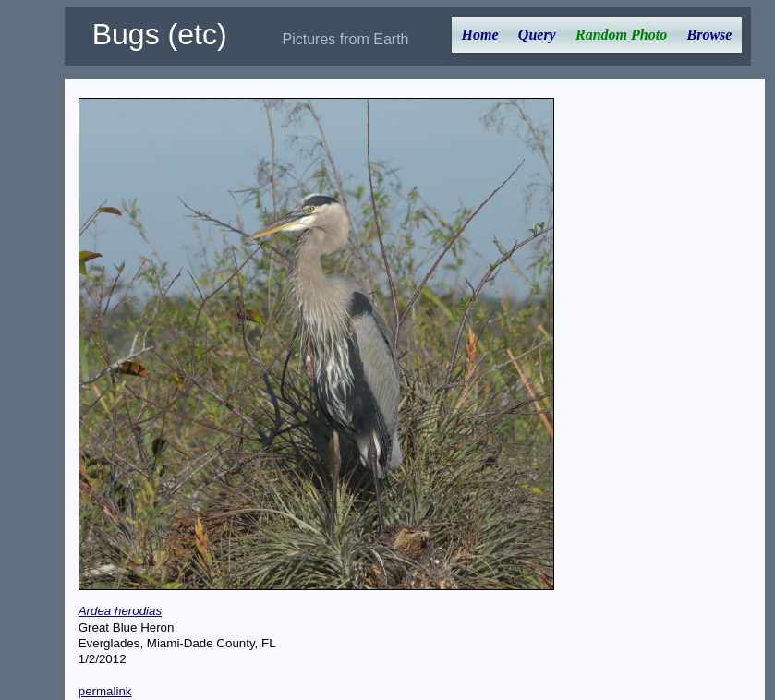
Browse (709, 35)
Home (480, 35)
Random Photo (621, 35)
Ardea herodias (120, 611)
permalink (105, 691)
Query (537, 35)
